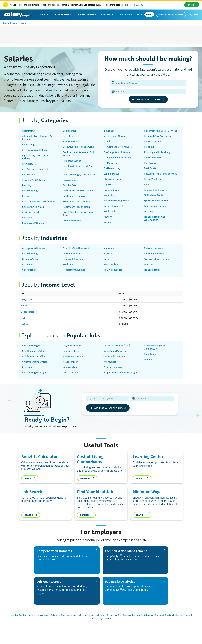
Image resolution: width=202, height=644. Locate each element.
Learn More (140, 5)
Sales (147, 190)
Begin (30, 485)
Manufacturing (112, 192)
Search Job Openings (167, 621)
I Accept (192, 5)
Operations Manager (115, 356)
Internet (108, 258)
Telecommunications (156, 212)
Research (14, 23)
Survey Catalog (87, 15)
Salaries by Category (57, 621)
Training (149, 218)
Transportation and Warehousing (156, 225)
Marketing (109, 198)
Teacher (149, 365)
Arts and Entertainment (36, 171)
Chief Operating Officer (36, 368)
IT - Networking (113, 170)
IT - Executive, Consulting (118, 159)
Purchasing (151, 168)
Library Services (113, 181)
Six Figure (26, 329)
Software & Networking (158, 264)
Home (5, 23)
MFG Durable (111, 269)
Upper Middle (28, 317)
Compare (87, 485)
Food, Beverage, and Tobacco (80, 177)
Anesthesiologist (32, 351)
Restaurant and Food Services (162, 179)
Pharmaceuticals (154, 145)
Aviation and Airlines (34, 182)
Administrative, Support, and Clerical (39, 138)
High (23, 323)
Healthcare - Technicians (77, 210)
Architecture (29, 165)
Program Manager (114, 373)
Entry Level (69, 136)
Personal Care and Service (159, 140)
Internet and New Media (118, 136)
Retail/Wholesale (154, 184)
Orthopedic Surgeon (115, 362)
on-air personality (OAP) (118, 351)
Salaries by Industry (96, 621)
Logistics (109, 187)
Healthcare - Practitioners (78, 204)
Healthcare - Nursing (75, 199)
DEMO (149, 14)
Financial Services (73, 162)
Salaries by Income (77, 621)
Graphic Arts (70, 188)
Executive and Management (79, 148)
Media (107, 264)
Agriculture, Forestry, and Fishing (37, 158)
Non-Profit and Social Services (157, 132)
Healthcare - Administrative (79, 193)
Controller (28, 373)
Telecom (149, 269)
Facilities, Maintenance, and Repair (79, 155)
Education (28, 221)
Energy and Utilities (34, 227)
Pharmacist (110, 368)
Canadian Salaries (13, 621)
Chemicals (28, 269)
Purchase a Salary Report (34, 621)
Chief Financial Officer (35, 362)
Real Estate (151, 173)
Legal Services (112, 176)
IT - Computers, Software (118, 153)
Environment (70, 142)
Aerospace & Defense (34, 252)
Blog (139, 14)
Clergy (26, 199)
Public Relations (154, 162)
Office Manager (71, 379)
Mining (107, 226)
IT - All (107, 142)
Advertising (29, 145)
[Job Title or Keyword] (148, 83)
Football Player (72, 356)
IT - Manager (111, 164)
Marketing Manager (74, 362)
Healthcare (69, 269)
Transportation (153, 275)
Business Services (33, 264)
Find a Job (126, 15)
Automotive (29, 177)
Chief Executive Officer (36, 356)
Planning (149, 151)
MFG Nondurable (113, 275)
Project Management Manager (121, 379)
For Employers (64, 15)
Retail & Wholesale (155, 258)
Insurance (109, 131)
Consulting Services (34, 210)
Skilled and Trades (155, 201)
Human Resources (73, 224)
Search (142, 485)
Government (70, 182)
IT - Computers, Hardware (119, 148)
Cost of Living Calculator (101, 625)
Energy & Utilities (73, 258)
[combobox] (146, 91)
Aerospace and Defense (36, 151)
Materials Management (117, 203)
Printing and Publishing (158, 156)
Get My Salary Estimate (148, 99)
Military (108, 220)
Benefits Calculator (147, 621)
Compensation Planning (171, 15)
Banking (27, 188)
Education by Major (187, 621)
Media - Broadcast (114, 209)
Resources (108, 15)
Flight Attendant (72, 351)
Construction (30, 275)
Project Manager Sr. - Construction (156, 352)
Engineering (70, 131)
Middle (24, 311)
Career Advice (130, 621)
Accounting (29, 131)
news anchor (70, 373)
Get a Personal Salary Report (110, 414)
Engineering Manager (35, 379)
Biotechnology (31, 193)
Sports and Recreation (157, 207)
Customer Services (33, 216)
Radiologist (151, 360)
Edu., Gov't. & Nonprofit (77, 252)
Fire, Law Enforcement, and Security (79, 169)
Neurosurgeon (71, 368)
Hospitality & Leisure (75, 275)
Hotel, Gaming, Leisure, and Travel (79, 217)
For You (45, 15)
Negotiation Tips (115, 621)
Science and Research (157, 196)
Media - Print (111, 215)
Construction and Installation (40, 204)
